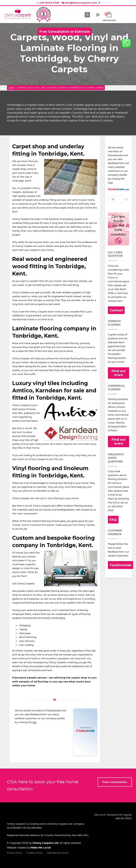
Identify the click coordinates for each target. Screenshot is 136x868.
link (34, 722)
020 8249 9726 (49, 3)
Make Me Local (40, 848)
